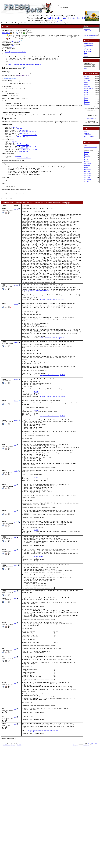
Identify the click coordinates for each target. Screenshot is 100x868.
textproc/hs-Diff (23, 135)
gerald (16, 531)
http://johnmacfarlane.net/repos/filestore (43, 836)
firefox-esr (87, 84)
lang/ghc (14, 131)
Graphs (86, 145)
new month (87, 181)
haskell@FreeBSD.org (14, 41)
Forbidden (87, 160)
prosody (86, 90)
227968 (36, 439)
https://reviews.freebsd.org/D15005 (53, 444)
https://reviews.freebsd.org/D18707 (53, 374)
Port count (87, 152)
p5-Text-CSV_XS (89, 88)
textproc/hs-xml (22, 142)
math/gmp (18, 163)
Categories (87, 133)
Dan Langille (86, 851)
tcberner (16, 311)
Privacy (86, 53)
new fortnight (88, 179)
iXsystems (95, 36)
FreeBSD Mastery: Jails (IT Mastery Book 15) (66, 18)
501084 (12, 46)
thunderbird (87, 86)
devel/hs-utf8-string (30, 140)
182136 (36, 602)
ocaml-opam (87, 78)
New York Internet (88, 36)
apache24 (87, 76)
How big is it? (87, 50)
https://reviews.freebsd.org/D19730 (36, 317)
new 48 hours (88, 175)
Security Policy (88, 51)
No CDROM (87, 164)
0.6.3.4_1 (4, 33)
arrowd (16, 219)
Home (85, 132)
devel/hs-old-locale (29, 137)
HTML (89, 849)
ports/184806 (38, 633)
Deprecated (87, 156)
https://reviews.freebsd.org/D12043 (53, 467)
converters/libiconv (24, 165)
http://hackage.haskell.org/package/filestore (15, 52)
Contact (86, 56)
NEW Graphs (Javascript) (90, 147)
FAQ (85, 48)
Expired (86, 168)
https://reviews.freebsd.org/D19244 (53, 328)
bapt (15, 673)
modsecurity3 (88, 80)
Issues (85, 47)
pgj (15, 501)
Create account (88, 30)
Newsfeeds (87, 138)
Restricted (87, 162)
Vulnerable (87, 166)
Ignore (86, 158)
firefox (86, 82)
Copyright (75, 851)
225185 (36, 460)
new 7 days (87, 177)
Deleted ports (87, 135)
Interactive (87, 172)
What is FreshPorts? (89, 44)
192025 (36, 540)
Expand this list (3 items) (10, 80)
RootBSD (92, 37)
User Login (87, 29)
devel (8, 33)
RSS (96, 849)
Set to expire (87, 170)
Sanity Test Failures (89, 136)
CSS (92, 849)
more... (86, 68)
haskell (12, 47)
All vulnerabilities (92, 118)
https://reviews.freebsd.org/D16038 (53, 419)
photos (60, 20)
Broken (86, 154)
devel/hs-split (23, 138)
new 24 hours (88, 173)
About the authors (88, 45)
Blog (85, 54)
